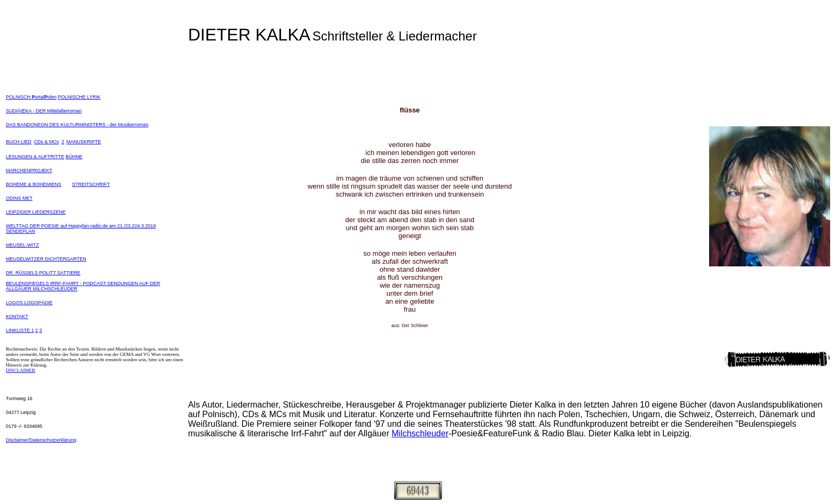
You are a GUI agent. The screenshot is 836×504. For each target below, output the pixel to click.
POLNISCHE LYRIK (79, 97)
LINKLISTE (19, 330)
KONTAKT (17, 316)
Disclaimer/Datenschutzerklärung (41, 440)
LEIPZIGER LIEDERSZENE (36, 212)
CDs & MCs (46, 142)
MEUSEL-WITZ (22, 245)
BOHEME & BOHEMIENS (34, 184)
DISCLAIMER (21, 370)
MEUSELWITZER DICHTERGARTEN (46, 259)
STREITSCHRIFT (91, 184)
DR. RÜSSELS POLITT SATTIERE (43, 273)
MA (70, 142)
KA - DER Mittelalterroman (54, 111)
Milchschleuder (420, 433)
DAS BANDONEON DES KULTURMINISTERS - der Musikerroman (77, 125)
